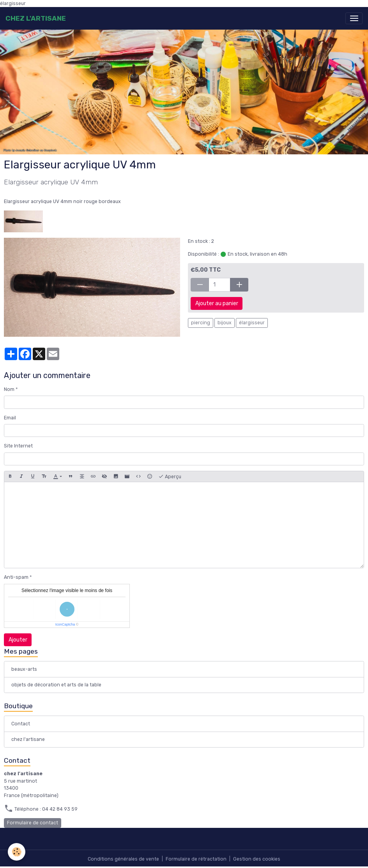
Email (10, 418)
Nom (9, 389)
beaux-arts (24, 669)
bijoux (225, 323)
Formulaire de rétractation (196, 859)
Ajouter (18, 640)
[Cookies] (17, 852)
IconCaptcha (65, 624)
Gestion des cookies (257, 859)
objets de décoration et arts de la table (56, 685)
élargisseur (252, 323)
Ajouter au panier (217, 303)
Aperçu (170, 477)
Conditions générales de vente (123, 859)
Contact (21, 724)
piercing (201, 323)
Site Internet (18, 446)
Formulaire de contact (33, 823)
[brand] (36, 18)
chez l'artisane (28, 739)
